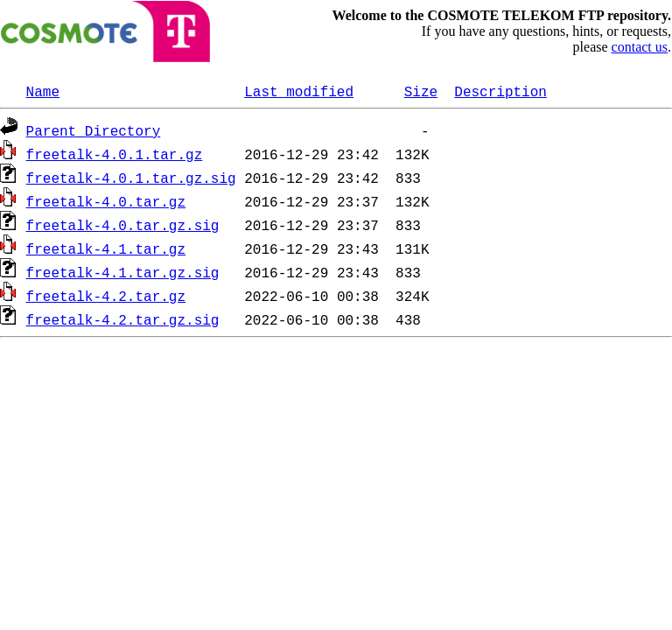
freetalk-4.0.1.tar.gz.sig (131, 178)
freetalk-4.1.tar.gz (106, 248)
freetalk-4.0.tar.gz (106, 201)
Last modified (299, 91)
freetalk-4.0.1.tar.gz (115, 154)
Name (43, 91)
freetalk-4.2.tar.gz (106, 296)
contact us (640, 47)
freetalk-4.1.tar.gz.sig (123, 272)
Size (421, 91)
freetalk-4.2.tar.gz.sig (123, 319)
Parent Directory (94, 130)
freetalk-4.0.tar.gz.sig (123, 225)
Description (500, 91)
